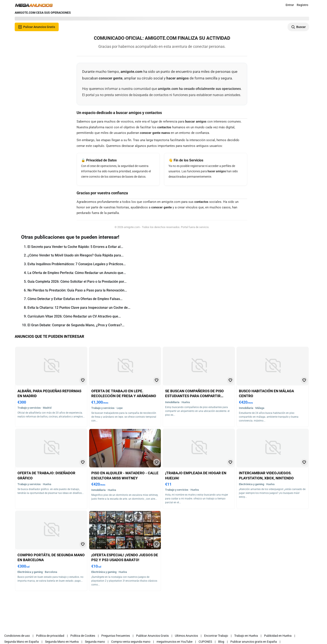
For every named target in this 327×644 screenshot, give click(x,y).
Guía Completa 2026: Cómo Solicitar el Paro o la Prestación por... (77, 282)
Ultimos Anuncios (186, 636)
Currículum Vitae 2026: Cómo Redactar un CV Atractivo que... (74, 316)
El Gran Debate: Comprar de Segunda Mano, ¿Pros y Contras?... (76, 325)
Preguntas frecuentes (116, 636)
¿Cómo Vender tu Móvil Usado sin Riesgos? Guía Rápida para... (76, 255)
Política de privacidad (50, 636)
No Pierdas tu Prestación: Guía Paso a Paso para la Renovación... (77, 290)
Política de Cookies (83, 636)
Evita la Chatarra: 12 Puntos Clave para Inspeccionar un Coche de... (79, 308)
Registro (302, 5)
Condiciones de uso (17, 636)
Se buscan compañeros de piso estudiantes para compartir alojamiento (194, 396)
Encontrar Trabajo (216, 636)
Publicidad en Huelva (278, 636)
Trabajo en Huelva (246, 636)
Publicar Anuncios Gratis (152, 636)
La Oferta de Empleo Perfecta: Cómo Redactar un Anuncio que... (77, 273)
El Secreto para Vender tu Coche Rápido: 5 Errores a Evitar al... (75, 247)
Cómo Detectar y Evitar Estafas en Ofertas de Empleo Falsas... (75, 299)
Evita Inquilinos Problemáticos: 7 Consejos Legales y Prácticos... (77, 264)
